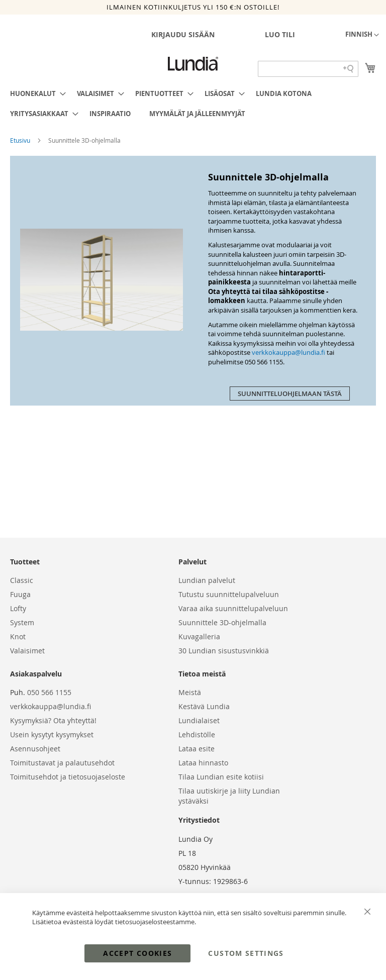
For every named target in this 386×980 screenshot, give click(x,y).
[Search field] (308, 69)
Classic (22, 580)
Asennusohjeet (35, 749)
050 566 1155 (49, 692)
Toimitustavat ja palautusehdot (62, 763)
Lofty (18, 608)
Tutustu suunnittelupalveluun (229, 594)
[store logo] (193, 64)
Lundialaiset (199, 720)
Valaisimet (27, 651)
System (22, 622)
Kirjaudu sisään (183, 34)
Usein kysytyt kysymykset (52, 734)
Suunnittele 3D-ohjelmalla (222, 622)
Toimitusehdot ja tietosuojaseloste (68, 777)
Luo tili (280, 34)
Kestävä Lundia (204, 706)
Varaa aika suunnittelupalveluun (233, 608)
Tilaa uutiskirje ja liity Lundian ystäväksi (229, 796)
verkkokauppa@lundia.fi (288, 352)
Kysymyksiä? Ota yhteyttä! (53, 720)
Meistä (190, 692)
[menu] (193, 104)
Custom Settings (246, 953)
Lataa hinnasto (203, 763)
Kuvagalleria (199, 636)
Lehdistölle (197, 734)
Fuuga (20, 594)
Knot (18, 636)
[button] (362, 35)
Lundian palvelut (207, 580)
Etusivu (21, 140)
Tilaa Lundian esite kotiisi (221, 777)
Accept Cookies (137, 953)
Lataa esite (197, 749)
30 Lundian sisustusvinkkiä (224, 651)
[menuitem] (35, 93)
